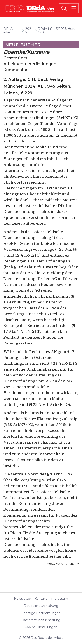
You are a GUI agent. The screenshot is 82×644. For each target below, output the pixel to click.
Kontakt (41, 599)
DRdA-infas (9, 31)
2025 (28, 31)
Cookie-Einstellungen (41, 627)
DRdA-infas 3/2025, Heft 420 (56, 31)
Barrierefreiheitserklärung (41, 620)
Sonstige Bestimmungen (41, 613)
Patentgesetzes (18, 343)
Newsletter (23, 599)
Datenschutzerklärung (41, 606)
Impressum (59, 599)
